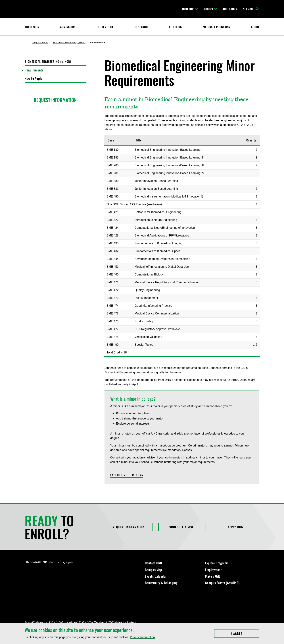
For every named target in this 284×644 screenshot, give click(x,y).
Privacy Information (142, 637)
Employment (213, 570)
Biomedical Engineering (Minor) (69, 43)
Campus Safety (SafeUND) (222, 583)
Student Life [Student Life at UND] (105, 27)
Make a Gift (213, 576)
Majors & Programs (216, 27)
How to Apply (34, 78)
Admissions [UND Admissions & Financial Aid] (68, 27)
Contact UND (154, 563)
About (255, 27)
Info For (190, 9)
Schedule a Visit (182, 527)
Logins (211, 9)
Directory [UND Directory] (230, 9)
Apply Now (236, 527)
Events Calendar (156, 576)
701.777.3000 (66, 562)
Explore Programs (217, 563)
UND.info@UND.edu (39, 562)
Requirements (34, 70)
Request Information (129, 527)
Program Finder (40, 43)
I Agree (245, 633)
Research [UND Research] (141, 27)
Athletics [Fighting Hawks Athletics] (175, 27)
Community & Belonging (161, 583)
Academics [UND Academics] (32, 27)
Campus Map (153, 570)
